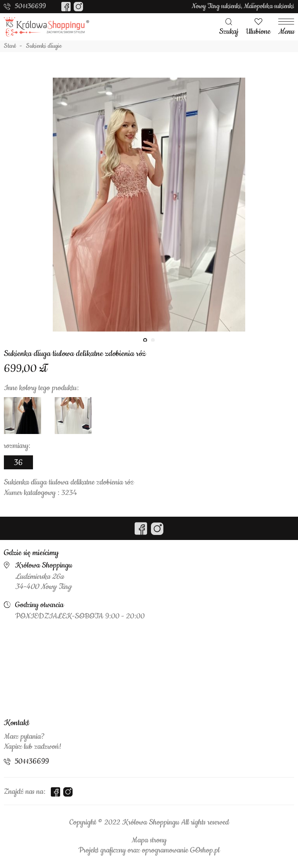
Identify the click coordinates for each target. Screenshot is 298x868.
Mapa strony (149, 840)
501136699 (30, 6)
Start (10, 46)
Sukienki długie (44, 46)
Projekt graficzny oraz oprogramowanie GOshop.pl (149, 851)
